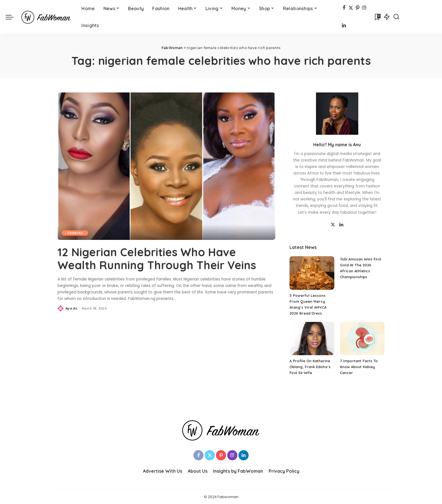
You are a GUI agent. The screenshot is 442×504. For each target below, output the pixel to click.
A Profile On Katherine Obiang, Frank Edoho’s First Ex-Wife (310, 367)
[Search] (396, 17)
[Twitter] (351, 8)
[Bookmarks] (377, 17)
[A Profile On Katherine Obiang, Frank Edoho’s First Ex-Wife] (312, 339)
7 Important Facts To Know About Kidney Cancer (359, 367)
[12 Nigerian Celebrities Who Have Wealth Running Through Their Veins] (166, 166)
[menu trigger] (12, 17)
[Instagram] (364, 8)
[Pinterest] (358, 8)
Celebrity (75, 233)
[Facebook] (344, 8)
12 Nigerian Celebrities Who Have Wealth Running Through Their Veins (157, 258)
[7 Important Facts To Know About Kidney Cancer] (362, 339)
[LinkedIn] (344, 26)
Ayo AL (71, 308)
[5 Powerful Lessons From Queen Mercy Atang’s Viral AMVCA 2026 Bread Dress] (312, 273)
